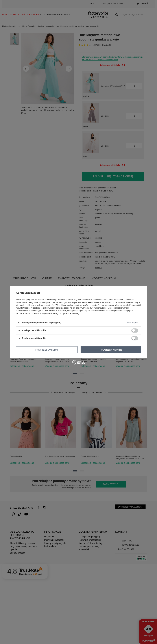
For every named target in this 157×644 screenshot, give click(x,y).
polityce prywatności (46, 305)
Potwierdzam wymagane (47, 350)
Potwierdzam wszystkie (111, 350)
